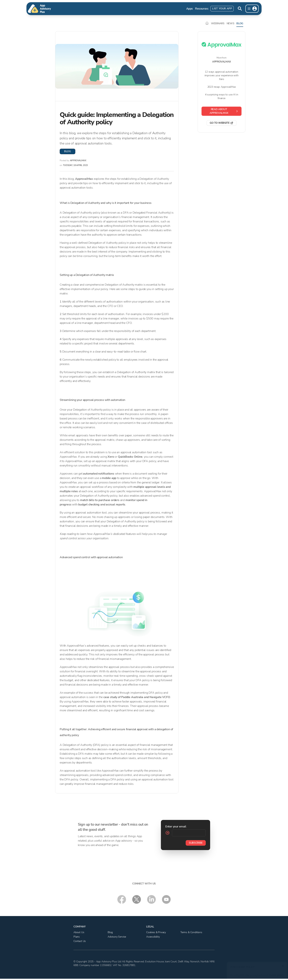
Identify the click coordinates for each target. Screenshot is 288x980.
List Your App (222, 9)
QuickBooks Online (130, 457)
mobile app (109, 478)
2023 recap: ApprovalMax (222, 87)
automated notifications (99, 474)
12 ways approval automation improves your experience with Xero (222, 75)
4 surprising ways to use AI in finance (222, 96)
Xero (111, 457)
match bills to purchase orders (100, 500)
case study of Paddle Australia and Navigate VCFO (137, 697)
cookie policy (276, 973)
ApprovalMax (84, 179)
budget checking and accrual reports (102, 505)
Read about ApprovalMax (224, 111)
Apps (190, 9)
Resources (202, 9)
